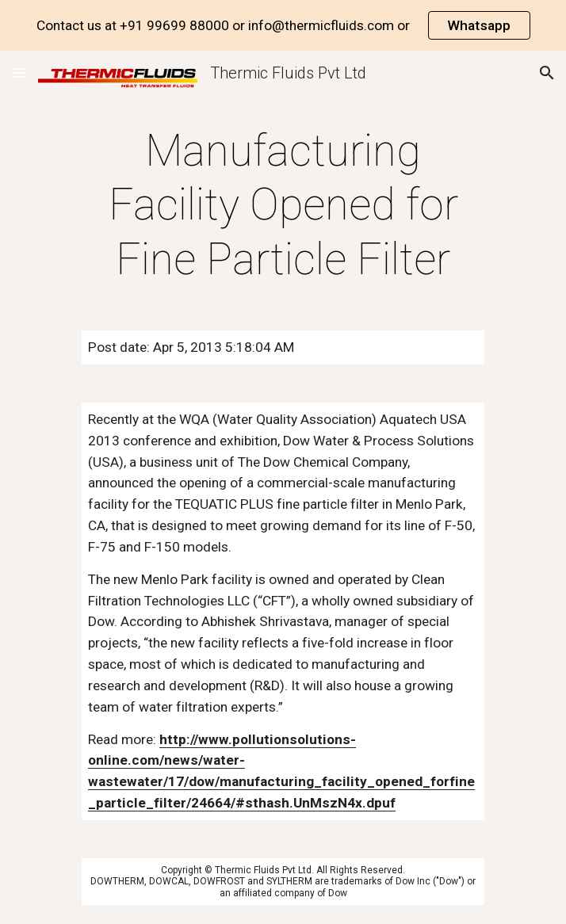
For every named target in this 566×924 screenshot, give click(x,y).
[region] (283, 25)
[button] (19, 73)
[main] (283, 205)
